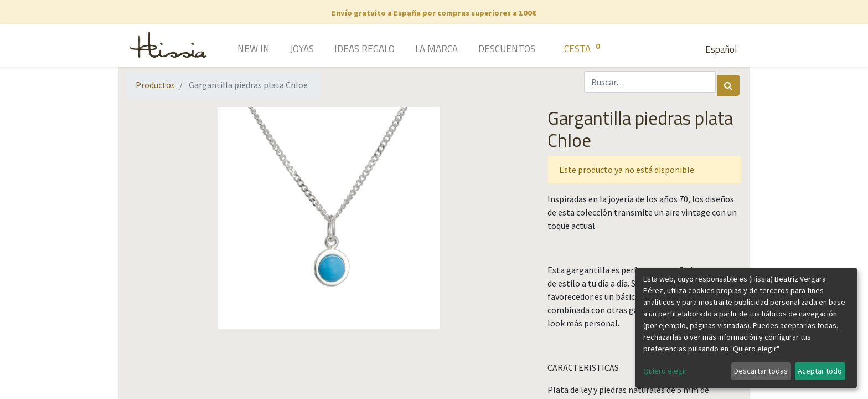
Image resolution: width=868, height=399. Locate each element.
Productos (155, 85)
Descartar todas (761, 371)
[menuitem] (238, 50)
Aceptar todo (820, 371)
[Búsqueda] (728, 85)
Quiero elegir (665, 371)
